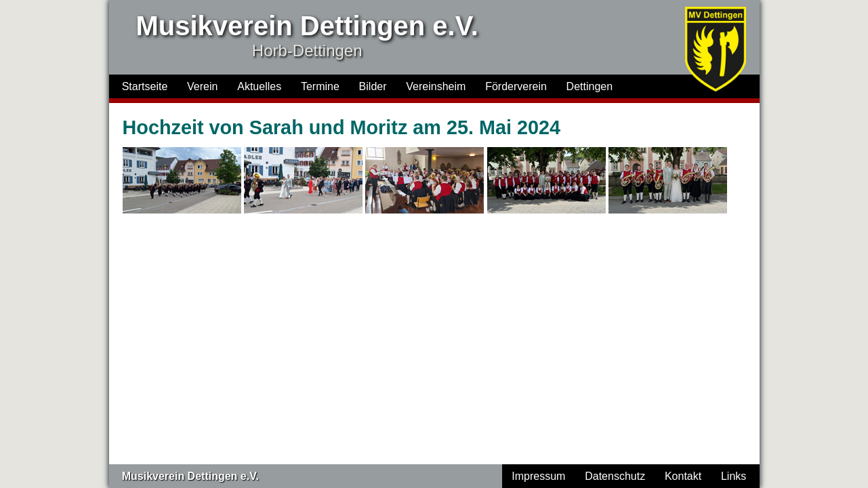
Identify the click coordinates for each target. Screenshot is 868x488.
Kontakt (683, 476)
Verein (202, 86)
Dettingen (590, 86)
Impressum (538, 476)
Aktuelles (259, 86)
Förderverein (516, 86)
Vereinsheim (436, 86)
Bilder (373, 86)
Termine (320, 86)
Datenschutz (615, 476)
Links (733, 476)
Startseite (145, 86)
